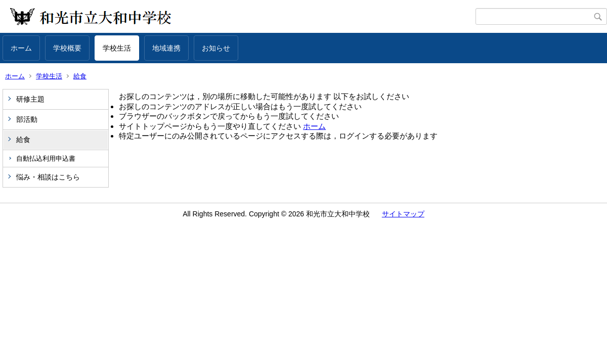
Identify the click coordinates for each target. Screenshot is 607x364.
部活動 (27, 119)
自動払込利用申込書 (46, 158)
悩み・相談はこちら (48, 177)
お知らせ (216, 48)
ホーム (21, 48)
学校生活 (117, 48)
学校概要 (67, 48)
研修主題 (30, 99)
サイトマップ (403, 214)
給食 (80, 76)
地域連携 (166, 48)
